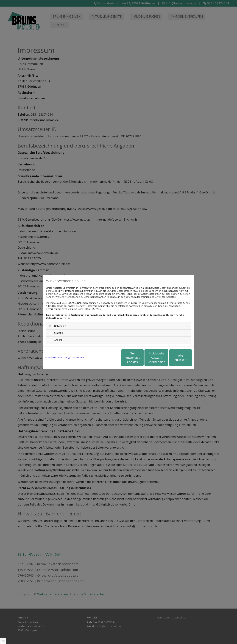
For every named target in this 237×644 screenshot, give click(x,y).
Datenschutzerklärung (57, 358)
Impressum (79, 358)
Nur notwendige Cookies (108, 358)
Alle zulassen (175, 358)
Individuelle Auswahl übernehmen (142, 358)
